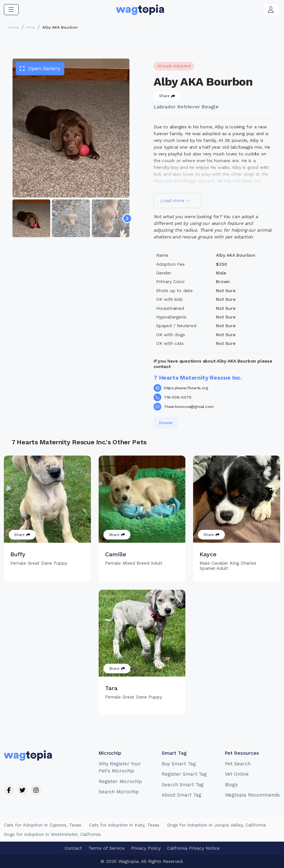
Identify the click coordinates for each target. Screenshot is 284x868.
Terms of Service (107, 848)
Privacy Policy (146, 848)
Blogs (231, 785)
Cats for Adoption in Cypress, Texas (43, 825)
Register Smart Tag (184, 774)
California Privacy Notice (193, 848)
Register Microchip (120, 781)
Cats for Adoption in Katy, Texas (124, 825)
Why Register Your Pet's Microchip (120, 767)
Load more (175, 200)
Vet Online (237, 774)
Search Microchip (119, 792)
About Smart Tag (181, 795)
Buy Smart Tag (179, 764)
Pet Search (238, 764)
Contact (73, 848)
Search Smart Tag (183, 785)
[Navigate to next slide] (127, 218)
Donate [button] (166, 423)
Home (13, 27)
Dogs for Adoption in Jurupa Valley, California (216, 825)
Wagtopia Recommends (252, 795)
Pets (31, 27)
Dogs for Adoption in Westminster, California (52, 834)
